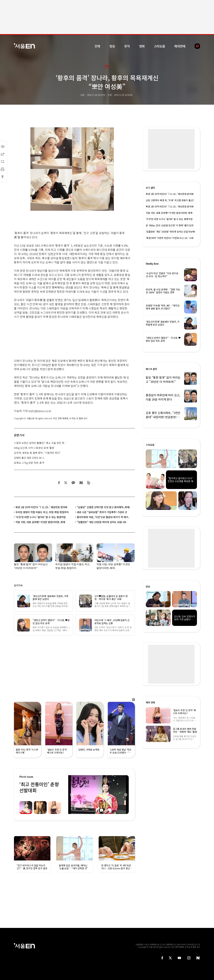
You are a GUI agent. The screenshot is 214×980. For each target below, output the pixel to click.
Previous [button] (71, 795)
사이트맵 (190, 944)
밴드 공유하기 (89, 483)
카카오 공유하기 (73, 483)
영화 (142, 46)
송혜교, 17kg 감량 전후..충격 (29, 463)
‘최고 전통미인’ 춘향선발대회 (39, 787)
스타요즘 (159, 46)
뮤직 (127, 46)
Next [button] (126, 795)
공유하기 (2, 154)
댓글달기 (2, 162)
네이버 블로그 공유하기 (81, 483)
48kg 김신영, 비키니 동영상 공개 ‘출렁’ (34, 448)
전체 (97, 46)
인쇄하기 (2, 169)
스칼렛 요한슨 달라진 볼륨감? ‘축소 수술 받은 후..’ (40, 443)
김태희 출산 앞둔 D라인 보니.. (29, 458)
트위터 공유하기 (66, 483)
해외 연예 (150, 702)
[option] (98, 795)
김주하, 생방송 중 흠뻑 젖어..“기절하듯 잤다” (37, 453)
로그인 (197, 944)
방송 (112, 46)
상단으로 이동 (2, 177)
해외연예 (180, 46)
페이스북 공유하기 (59, 483)
